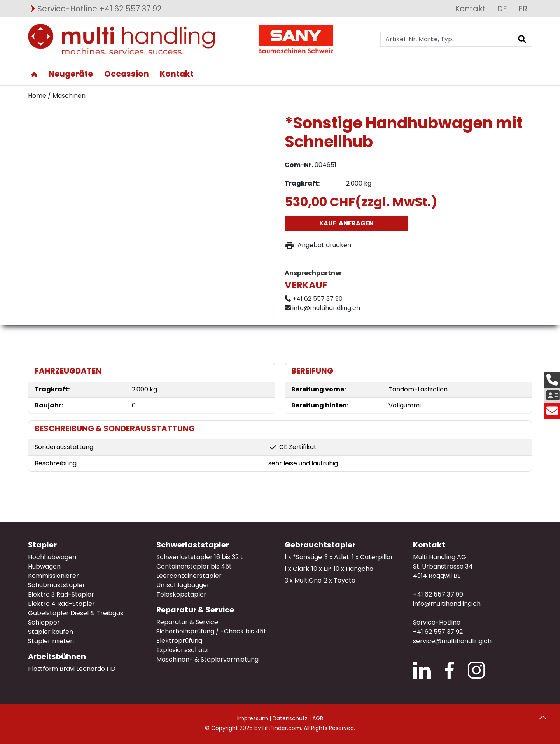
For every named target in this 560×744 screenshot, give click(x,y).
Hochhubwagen (52, 557)
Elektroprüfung (179, 641)
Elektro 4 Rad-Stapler (61, 604)
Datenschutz (290, 718)
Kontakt (470, 9)
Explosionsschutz (182, 650)
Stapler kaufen (51, 632)
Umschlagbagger (183, 585)
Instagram (476, 670)
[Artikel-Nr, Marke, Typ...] (447, 39)
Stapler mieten (51, 641)
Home (37, 96)
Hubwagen (44, 566)
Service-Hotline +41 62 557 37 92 (100, 9)
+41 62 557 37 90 (438, 594)
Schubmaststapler (57, 585)
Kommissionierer (53, 576)
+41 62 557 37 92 (438, 632)
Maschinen (69, 96)
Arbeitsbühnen (57, 657)
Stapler (42, 545)
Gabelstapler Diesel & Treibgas (76, 613)
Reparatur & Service (195, 610)
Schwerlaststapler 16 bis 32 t (200, 557)
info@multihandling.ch (447, 604)
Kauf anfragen (346, 223)
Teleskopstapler (181, 594)
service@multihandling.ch (452, 641)
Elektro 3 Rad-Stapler (61, 594)
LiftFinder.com (282, 728)
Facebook (449, 670)
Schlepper (44, 622)
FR (523, 9)
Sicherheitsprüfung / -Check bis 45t (211, 631)
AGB (318, 718)
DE (502, 9)
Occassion (127, 74)
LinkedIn (422, 670)
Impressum (253, 718)
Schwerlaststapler (193, 545)
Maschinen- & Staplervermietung (207, 659)
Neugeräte (71, 74)
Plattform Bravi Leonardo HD (72, 669)
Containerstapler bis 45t (194, 566)
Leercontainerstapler (189, 576)
